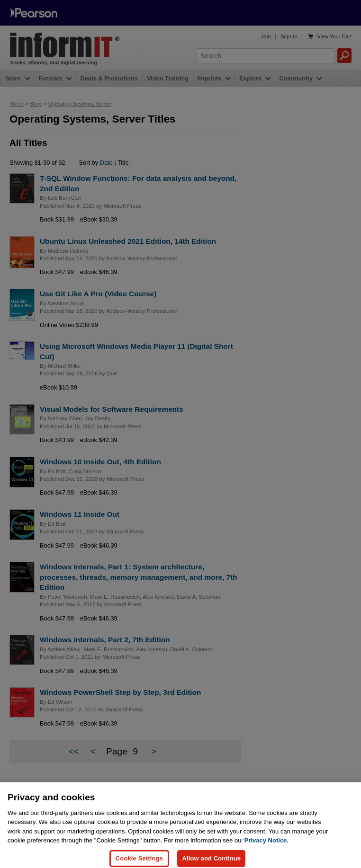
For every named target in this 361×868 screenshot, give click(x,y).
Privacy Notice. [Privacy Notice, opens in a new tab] (266, 847)
